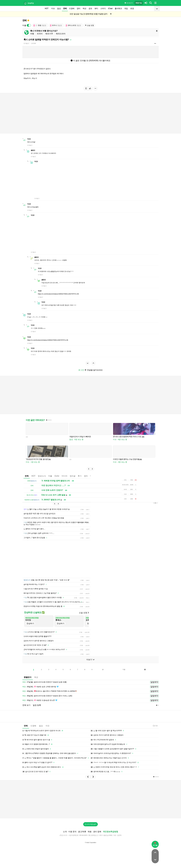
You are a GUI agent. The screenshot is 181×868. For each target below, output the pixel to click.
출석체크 (118, 8)
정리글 (73, 476)
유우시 (56, 25)
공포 (90, 8)
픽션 (84, 8)
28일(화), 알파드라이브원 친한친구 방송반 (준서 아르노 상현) (47, 696)
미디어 (64, 476)
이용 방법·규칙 (129, 3)
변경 (132, 8)
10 (103, 670)
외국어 (40, 34)
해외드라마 (61, 34)
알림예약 (154, 682)
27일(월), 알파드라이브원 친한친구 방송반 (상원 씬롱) (45, 682)
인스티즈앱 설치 (91, 824)
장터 (78, 8)
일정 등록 (37, 705)
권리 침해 (97, 832)
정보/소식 (42, 476)
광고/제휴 (82, 832)
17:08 (155, 726)
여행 (32, 34)
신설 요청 (89, 25)
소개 (65, 832)
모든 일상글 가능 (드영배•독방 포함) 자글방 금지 (88, 14)
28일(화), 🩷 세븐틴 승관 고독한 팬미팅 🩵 (40, 687)
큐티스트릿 (73, 25)
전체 (27, 476)
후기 (80, 476)
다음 (124, 669)
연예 (65, 8)
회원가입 (139, 3)
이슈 (53, 8)
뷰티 (96, 8)
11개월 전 (26, 43)
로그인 (81, 370)
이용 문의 (72, 832)
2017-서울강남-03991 (106, 835)
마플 (50, 476)
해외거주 (49, 34)
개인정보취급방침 (110, 832)
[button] (89, 469)
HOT (47, 8)
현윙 (40, 25)
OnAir (57, 476)
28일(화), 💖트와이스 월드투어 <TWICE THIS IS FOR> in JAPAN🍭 (50, 691)
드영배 (72, 8)
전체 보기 (26, 705)
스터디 (103, 8)
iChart (110, 8)
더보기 (90, 660)
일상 (59, 8)
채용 (90, 832)
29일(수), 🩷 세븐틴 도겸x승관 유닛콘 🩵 (40, 700)
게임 (126, 8)
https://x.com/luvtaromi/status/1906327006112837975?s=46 (58, 294)
